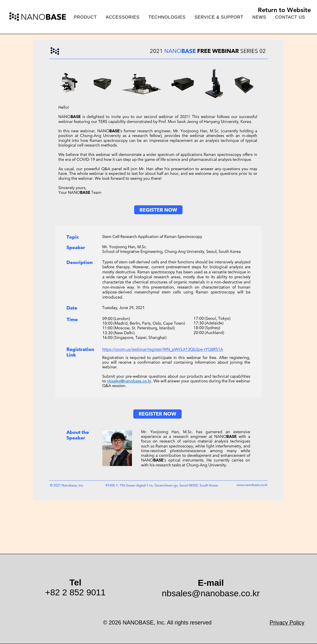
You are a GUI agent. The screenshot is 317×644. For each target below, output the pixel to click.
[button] (219, 17)
